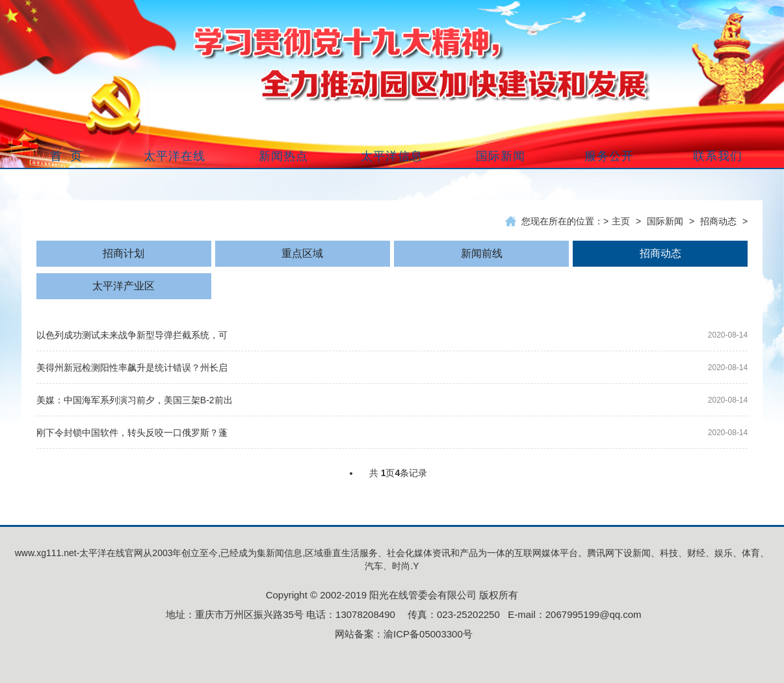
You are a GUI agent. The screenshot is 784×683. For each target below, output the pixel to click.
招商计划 (124, 253)
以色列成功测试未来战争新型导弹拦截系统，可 (132, 335)
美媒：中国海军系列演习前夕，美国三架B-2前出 (135, 400)
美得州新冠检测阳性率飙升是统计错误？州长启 (132, 368)
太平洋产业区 (124, 286)
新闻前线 (482, 253)
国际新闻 (665, 221)
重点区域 (302, 253)
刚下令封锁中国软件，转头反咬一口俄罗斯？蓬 (132, 433)
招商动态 (718, 221)
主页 (621, 221)
